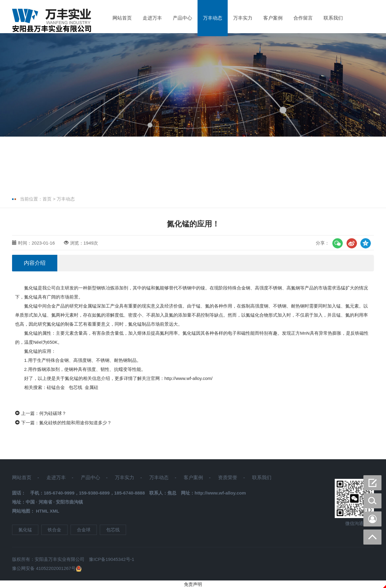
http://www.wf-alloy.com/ (188, 378)
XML (55, 511)
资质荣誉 (228, 477)
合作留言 (303, 18)
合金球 (84, 530)
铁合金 (54, 530)
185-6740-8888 (130, 493)
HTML (42, 511)
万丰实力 (243, 18)
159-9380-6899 (94, 493)
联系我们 (333, 18)
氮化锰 (31, 288)
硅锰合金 (56, 387)
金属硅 (92, 387)
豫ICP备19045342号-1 (112, 559)
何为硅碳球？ (53, 413)
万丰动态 (213, 18)
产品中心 (182, 18)
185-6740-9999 (59, 493)
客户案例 (273, 18)
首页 (47, 199)
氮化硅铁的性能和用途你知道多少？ (75, 423)
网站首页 (122, 18)
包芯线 (76, 387)
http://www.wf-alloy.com (220, 493)
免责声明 (193, 584)
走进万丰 (152, 18)
